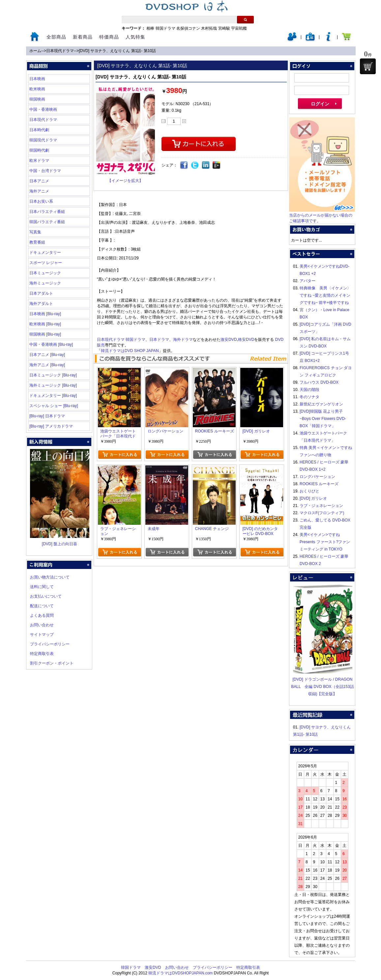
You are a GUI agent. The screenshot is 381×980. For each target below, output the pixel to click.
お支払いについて (46, 596)
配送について (42, 606)
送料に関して (42, 587)
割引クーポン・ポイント (52, 663)
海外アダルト (41, 304)
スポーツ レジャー (46, 263)
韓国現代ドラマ (43, 140)
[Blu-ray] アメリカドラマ (51, 426)
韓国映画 (37, 99)
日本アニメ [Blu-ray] (47, 355)
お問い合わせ (42, 625)
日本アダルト (41, 293)
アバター (308, 281)
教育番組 (37, 242)
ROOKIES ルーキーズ (319, 484)
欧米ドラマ (39, 161)
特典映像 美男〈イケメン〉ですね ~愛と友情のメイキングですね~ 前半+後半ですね (325, 295)
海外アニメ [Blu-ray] (47, 365)
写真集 (35, 232)
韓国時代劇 (39, 150)
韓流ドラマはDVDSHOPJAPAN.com (180, 973)
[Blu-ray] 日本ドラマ (47, 416)
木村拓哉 (209, 28)
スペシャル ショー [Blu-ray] (54, 406)
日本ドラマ (159, 340)
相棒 (150, 28)
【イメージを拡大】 (125, 181)
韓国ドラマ (165, 28)
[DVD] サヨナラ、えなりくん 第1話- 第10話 (117, 51)
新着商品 (83, 37)
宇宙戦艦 (239, 28)
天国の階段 (309, 390)
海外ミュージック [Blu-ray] (53, 385)
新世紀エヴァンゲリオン (321, 404)
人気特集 (135, 37)
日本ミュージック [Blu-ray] (53, 375)
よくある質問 (42, 615)
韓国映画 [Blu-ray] (45, 334)
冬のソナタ (309, 397)
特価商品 (109, 37)
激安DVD (229, 340)
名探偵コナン (188, 28)
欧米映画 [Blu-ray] (45, 324)
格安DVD (246, 340)
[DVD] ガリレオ (313, 498)
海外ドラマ (183, 340)
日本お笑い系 (41, 201)
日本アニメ (39, 181)
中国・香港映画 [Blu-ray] (51, 344)
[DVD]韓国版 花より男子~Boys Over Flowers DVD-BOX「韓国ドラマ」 (323, 419)
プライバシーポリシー (50, 644)
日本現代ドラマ (60, 51)
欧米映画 (37, 89)
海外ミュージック (45, 283)
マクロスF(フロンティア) (322, 513)
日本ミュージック (45, 273)
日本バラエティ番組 (47, 212)
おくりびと (309, 491)
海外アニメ (39, 191)
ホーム (35, 51)
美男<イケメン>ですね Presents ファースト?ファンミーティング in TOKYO (325, 542)
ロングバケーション (317, 477)
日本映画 (37, 79)
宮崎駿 (224, 28)
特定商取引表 (42, 654)
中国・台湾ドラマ (45, 171)
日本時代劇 (39, 130)
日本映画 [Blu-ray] (45, 314)
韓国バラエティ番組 (47, 222)
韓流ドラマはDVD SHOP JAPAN (130, 351)
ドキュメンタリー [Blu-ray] (53, 396)
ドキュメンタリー (45, 252)
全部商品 (56, 37)
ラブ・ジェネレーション (321, 506)
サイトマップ (42, 635)
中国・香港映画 (43, 109)
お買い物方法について (50, 577)
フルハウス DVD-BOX (319, 382)
